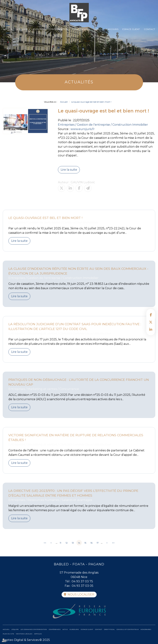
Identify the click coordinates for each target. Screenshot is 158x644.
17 (98, 543)
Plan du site (8, 634)
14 (79, 543)
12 (67, 543)
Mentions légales (24, 634)
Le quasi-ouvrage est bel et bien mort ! (91, 102)
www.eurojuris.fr (83, 129)
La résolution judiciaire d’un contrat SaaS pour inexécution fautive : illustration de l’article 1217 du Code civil (75, 326)
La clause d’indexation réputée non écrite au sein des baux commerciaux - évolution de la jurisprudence (78, 271)
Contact (150, 29)
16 (91, 543)
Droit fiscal (109, 629)
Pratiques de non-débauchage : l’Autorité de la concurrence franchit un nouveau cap (79, 382)
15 (85, 543)
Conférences (81, 29)
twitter (151, 322)
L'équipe (22, 29)
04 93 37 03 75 (82, 581)
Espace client (131, 29)
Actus (97, 29)
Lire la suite (69, 170)
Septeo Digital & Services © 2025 (26, 640)
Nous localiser (81, 595)
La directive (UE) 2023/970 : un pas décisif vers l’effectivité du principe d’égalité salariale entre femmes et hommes (73, 493)
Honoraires (146, 629)
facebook (151, 315)
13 (73, 543)
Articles (38, 634)
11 (60, 543)
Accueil (8, 29)
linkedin (151, 329)
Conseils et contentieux (128, 629)
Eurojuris (112, 29)
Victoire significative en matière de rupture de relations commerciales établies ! (76, 437)
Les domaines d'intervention (50, 29)
